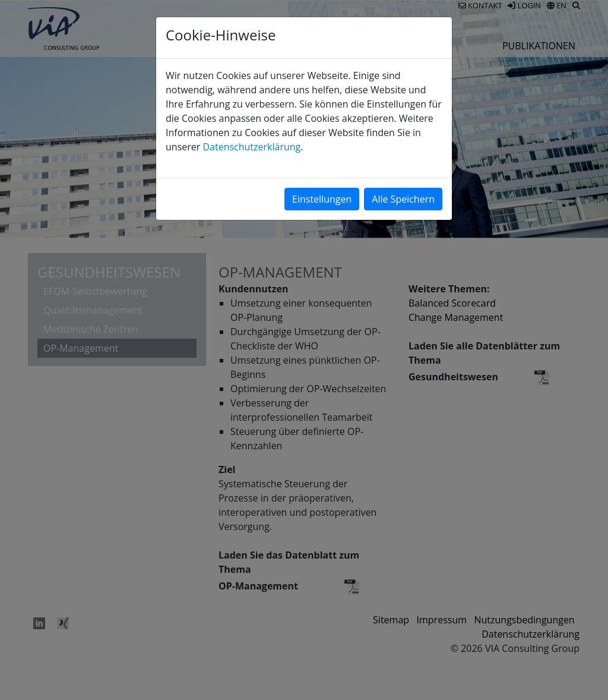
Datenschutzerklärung (251, 147)
